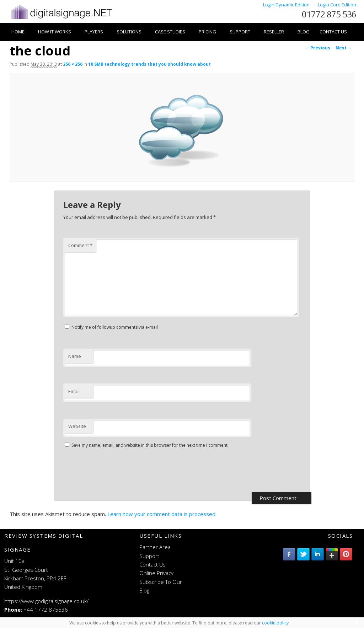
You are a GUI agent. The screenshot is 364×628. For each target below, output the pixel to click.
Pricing (207, 32)
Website (77, 426)
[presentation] (117, 471)
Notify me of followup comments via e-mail (115, 327)
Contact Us (333, 32)
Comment (80, 245)
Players (94, 32)
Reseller (274, 32)
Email (74, 391)
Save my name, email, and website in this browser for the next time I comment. (150, 445)
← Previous (318, 48)
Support (240, 32)
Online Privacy (156, 573)
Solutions (129, 32)
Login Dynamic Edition (287, 5)
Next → (344, 48)
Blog (304, 32)
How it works (55, 32)
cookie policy (275, 623)
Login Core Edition (337, 5)
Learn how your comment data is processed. (162, 514)
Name (75, 356)
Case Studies (170, 32)
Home (18, 32)
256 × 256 (73, 64)
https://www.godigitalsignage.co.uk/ (46, 601)
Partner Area (155, 547)
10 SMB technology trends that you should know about (149, 64)
